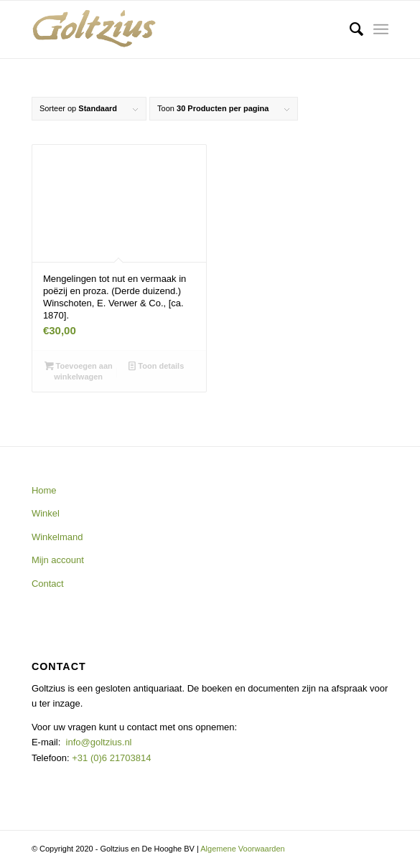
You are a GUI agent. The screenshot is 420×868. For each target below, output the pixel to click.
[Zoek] (349, 29)
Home (44, 490)
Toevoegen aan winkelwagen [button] (79, 371)
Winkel (46, 513)
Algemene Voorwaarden (242, 849)
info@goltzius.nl (99, 742)
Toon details (156, 366)
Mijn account (58, 560)
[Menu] (381, 29)
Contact (48, 584)
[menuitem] (349, 29)
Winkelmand (57, 537)
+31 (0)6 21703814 (111, 758)
